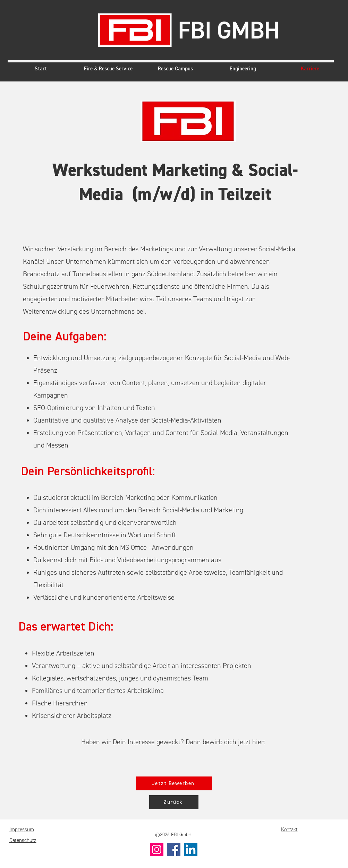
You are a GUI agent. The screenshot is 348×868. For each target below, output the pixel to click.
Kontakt (289, 830)
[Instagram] (157, 849)
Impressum (22, 830)
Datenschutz (23, 840)
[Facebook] (174, 849)
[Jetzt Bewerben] (174, 783)
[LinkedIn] (191, 849)
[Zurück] (174, 802)
